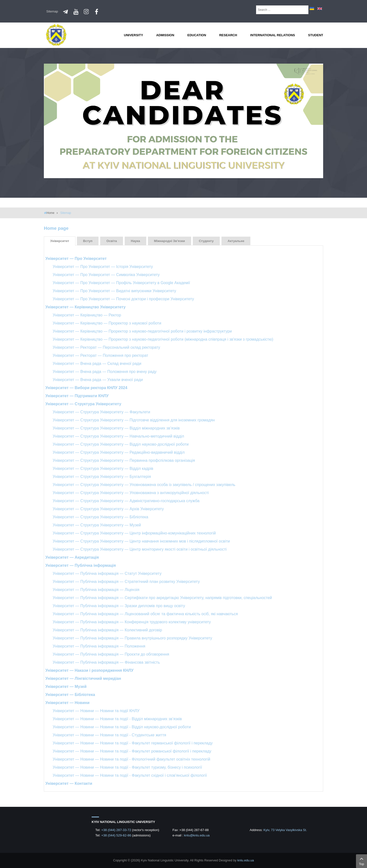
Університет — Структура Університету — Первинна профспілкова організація (124, 460)
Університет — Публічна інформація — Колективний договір (107, 630)
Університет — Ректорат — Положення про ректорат (100, 355)
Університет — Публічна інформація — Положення (99, 646)
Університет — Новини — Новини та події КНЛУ (96, 711)
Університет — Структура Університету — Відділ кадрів (103, 469)
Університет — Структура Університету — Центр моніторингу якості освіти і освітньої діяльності (140, 549)
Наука (135, 241)
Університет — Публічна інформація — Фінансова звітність (106, 662)
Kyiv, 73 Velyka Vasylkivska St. (285, 830)
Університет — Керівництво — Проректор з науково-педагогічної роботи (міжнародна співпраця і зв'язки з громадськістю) (163, 339)
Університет (60, 241)
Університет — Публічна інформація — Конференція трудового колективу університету (132, 622)
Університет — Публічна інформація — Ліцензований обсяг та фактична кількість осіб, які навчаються (145, 614)
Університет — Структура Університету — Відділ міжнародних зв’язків (116, 428)
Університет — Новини (67, 703)
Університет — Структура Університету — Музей (97, 525)
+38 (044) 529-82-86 (117, 835)
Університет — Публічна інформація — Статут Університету (107, 573)
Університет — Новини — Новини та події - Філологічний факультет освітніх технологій (131, 759)
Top (361, 861)
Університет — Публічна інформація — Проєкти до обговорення (111, 654)
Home (50, 213)
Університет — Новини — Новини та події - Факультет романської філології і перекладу (132, 751)
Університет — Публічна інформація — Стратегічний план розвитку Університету (126, 582)
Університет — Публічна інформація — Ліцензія (96, 590)
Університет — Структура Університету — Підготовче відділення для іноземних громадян (134, 420)
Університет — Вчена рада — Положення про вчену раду (105, 372)
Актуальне (236, 241)
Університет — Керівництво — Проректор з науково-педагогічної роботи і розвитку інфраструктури (142, 331)
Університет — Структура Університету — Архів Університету (108, 509)
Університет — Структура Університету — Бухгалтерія (102, 477)
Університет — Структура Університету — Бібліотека (100, 517)
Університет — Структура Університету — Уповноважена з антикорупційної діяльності (131, 493)
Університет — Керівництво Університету (86, 307)
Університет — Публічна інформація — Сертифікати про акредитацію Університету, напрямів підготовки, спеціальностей (162, 598)
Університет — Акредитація (72, 557)
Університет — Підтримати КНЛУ (77, 396)
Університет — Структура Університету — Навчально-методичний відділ (118, 436)
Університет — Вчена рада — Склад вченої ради (97, 364)
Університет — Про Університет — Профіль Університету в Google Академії (121, 283)
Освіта (112, 241)
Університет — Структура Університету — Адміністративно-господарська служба (126, 501)
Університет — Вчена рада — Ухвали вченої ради (98, 380)
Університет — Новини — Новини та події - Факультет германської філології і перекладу (133, 743)
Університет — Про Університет (76, 259)
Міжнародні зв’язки (170, 241)
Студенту (206, 241)
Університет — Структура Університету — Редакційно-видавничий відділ (119, 452)
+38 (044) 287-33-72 (117, 830)
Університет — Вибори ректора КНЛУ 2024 (86, 388)
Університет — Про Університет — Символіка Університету (106, 275)
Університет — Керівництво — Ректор (87, 315)
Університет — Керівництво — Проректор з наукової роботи (107, 323)
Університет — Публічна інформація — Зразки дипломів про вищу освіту (119, 606)
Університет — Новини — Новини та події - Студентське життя (109, 735)
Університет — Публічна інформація (81, 565)
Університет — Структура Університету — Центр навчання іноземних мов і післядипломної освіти (141, 541)
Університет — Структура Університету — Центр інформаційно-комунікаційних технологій (134, 533)
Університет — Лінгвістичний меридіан (83, 678)
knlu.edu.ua (246, 860)
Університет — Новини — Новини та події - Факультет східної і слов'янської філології (130, 775)
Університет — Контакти (69, 783)
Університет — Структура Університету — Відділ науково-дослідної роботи (121, 444)
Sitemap (52, 11)
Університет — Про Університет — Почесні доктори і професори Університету (123, 299)
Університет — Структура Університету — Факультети (101, 412)
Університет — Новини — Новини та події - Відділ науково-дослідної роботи (122, 727)
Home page (56, 228)
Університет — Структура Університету (83, 404)
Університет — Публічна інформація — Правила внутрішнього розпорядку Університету (132, 638)
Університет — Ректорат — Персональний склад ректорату (106, 347)
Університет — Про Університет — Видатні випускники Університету (114, 291)
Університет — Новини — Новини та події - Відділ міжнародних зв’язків (117, 719)
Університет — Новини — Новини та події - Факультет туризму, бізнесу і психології (127, 767)
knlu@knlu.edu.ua (197, 835)
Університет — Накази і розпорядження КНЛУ (89, 670)
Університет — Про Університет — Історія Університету (103, 267)
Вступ (88, 241)
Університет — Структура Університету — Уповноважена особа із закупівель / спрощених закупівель (144, 485)
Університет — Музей (66, 687)
